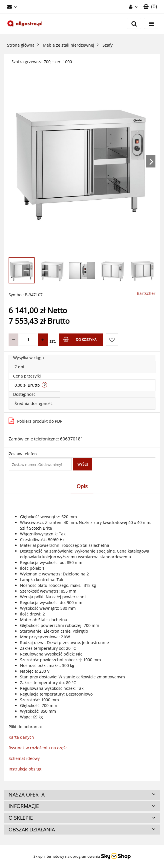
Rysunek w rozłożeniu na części (39, 748)
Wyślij (83, 464)
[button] (150, 7)
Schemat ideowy (24, 758)
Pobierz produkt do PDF (35, 421)
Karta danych (21, 737)
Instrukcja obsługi (26, 769)
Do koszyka (80, 339)
